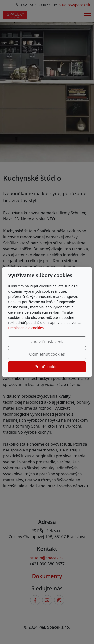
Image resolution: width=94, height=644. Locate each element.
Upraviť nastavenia (47, 342)
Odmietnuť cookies (47, 354)
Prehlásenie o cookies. (26, 328)
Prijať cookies (47, 367)
